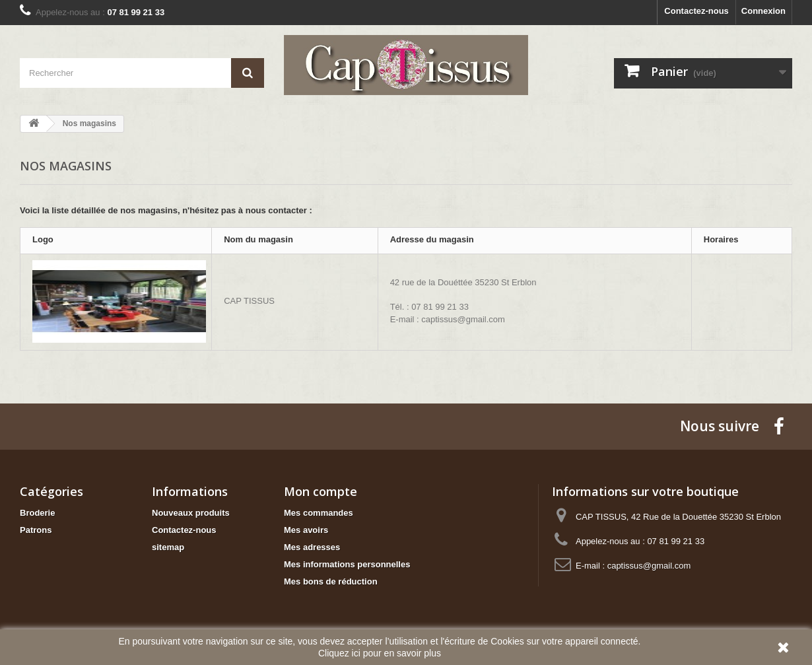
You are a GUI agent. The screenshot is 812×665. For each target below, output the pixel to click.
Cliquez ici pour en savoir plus (380, 653)
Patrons (36, 530)
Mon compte (321, 491)
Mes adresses (312, 547)
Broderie (37, 513)
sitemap (168, 547)
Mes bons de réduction (331, 581)
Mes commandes (319, 513)
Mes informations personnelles (347, 564)
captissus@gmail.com (649, 566)
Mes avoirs (306, 530)
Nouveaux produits (191, 513)
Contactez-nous (696, 11)
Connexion (763, 11)
